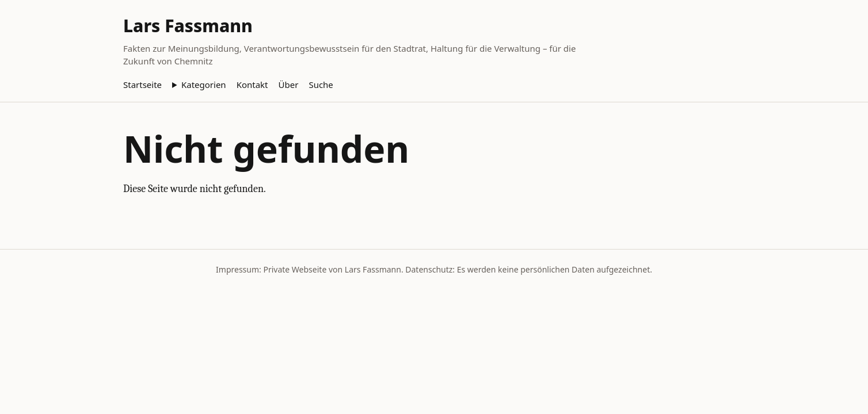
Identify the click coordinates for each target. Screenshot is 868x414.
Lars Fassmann (188, 26)
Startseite (142, 85)
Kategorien (204, 85)
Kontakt (252, 85)
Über (289, 85)
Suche (321, 85)
